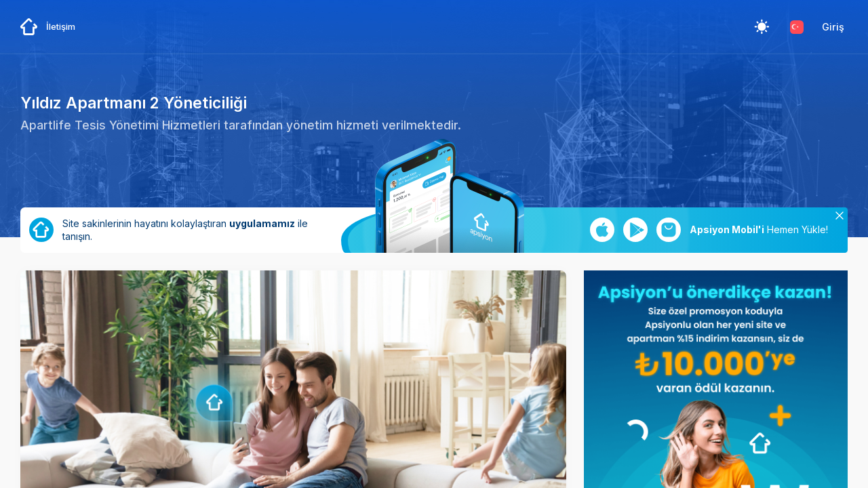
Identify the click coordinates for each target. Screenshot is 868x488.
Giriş (833, 27)
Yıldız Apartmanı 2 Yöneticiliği (134, 103)
